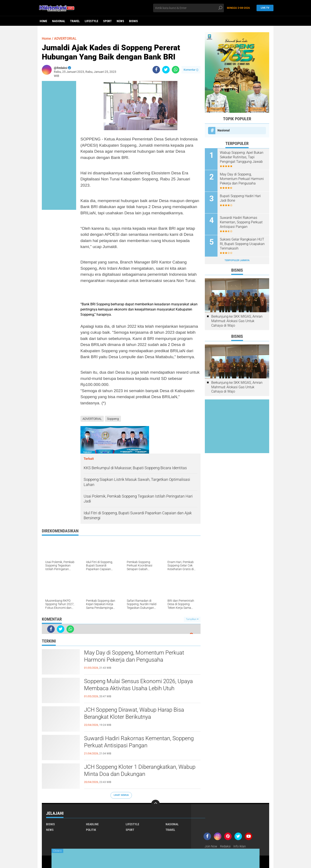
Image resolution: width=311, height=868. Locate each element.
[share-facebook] (156, 70)
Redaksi (225, 846)
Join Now (211, 846)
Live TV (264, 8)
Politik (91, 830)
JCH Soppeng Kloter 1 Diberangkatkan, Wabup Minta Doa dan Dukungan (140, 771)
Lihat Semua (121, 795)
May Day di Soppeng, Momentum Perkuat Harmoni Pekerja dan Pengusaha (134, 656)
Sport (107, 21)
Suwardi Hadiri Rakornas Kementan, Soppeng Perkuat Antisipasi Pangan (139, 742)
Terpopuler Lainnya (237, 260)
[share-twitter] (166, 70)
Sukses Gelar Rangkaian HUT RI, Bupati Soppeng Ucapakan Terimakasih (242, 244)
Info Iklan (240, 846)
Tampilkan (192, 619)
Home (43, 21)
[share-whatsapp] (176, 70)
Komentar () (191, 70)
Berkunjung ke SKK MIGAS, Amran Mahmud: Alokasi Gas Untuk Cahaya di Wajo (237, 321)
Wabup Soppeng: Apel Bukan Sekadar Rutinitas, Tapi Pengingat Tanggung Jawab (242, 157)
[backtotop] (155, 804)
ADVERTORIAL (65, 39)
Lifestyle (91, 21)
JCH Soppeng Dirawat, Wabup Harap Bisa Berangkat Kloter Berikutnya (134, 713)
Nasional (59, 21)
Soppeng (113, 419)
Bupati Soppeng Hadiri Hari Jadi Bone (240, 198)
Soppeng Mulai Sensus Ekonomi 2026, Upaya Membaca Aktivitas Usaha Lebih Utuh (138, 685)
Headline (92, 824)
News (120, 21)
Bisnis (134, 21)
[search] (189, 8)
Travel (75, 21)
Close (57, 851)
